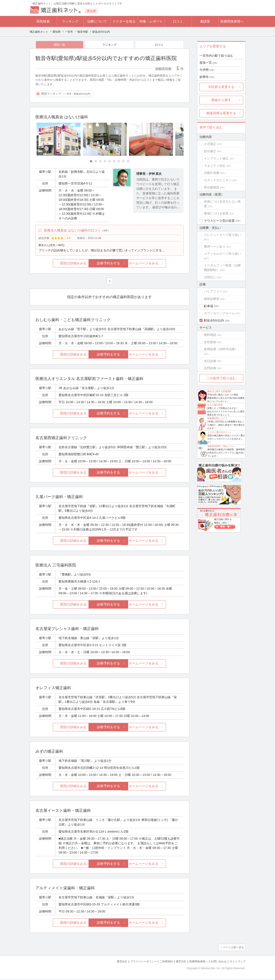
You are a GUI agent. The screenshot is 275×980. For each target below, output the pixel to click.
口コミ (178, 21)
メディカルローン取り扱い (222, 254)
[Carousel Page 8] (123, 162)
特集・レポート (151, 21)
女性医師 (210, 342)
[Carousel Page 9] (128, 162)
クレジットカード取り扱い (222, 235)
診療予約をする (110, 265)
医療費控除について (217, 418)
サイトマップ (237, 962)
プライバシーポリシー (136, 962)
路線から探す (221, 100)
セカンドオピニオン (218, 180)
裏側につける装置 (216, 213)
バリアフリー (213, 292)
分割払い (210, 277)
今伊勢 (207, 70)
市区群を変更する (221, 87)
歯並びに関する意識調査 (219, 391)
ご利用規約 (161, 962)
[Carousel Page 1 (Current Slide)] (91, 162)
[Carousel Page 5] (110, 162)
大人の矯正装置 (215, 405)
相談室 (205, 21)
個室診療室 (212, 299)
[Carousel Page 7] (119, 162)
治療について (97, 21)
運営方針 (176, 962)
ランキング (70, 21)
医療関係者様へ (232, 21)
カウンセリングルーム (219, 313)
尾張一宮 (209, 63)
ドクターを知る (124, 21)
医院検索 (43, 21)
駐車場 (209, 306)
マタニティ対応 (215, 166)
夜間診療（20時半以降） (221, 349)
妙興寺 (207, 77)
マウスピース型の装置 (219, 221)
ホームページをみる (159, 265)
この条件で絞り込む (221, 378)
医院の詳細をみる (60, 265)
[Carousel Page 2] (96, 162)
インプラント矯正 (216, 158)
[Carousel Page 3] (100, 162)
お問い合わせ (217, 962)
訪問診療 (210, 368)
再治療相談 (212, 187)
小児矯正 (210, 144)
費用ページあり (215, 246)
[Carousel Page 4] (105, 162)
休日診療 (210, 361)
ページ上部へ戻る (233, 949)
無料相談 (210, 335)
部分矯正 (210, 151)
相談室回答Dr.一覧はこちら (221, 446)
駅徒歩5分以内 (214, 320)
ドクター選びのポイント (220, 432)
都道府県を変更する (221, 113)
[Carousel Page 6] (114, 162)
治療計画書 (212, 173)
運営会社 (113, 962)
